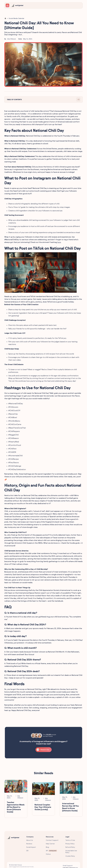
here (59, 242)
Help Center (50, 844)
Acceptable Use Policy (71, 852)
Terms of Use (70, 840)
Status (48, 854)
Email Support (68, 866)
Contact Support (52, 840)
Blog (47, 847)
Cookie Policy (70, 856)
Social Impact (31, 847)
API (47, 851)
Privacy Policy (70, 844)
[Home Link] (5, 18)
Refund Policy (70, 847)
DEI (27, 851)
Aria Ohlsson (12, 39)
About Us (30, 840)
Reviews (29, 844)
